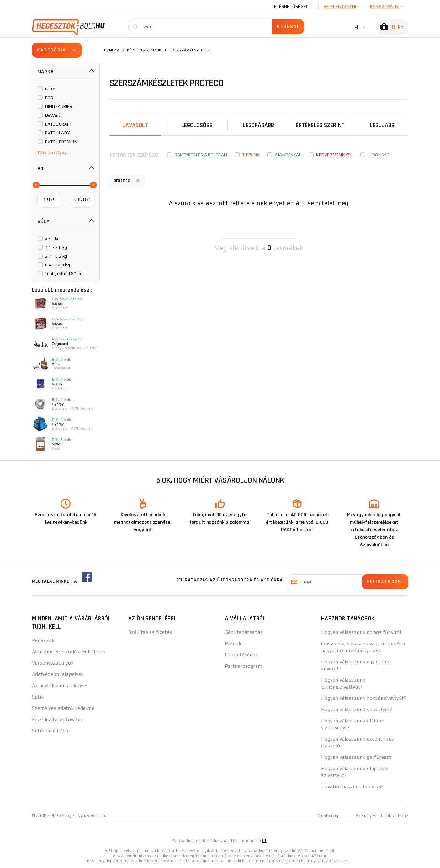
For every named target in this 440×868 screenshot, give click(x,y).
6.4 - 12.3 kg (58, 265)
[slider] (36, 185)
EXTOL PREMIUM (61, 142)
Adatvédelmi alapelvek (58, 674)
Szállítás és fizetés (150, 632)
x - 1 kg (53, 238)
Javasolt (135, 125)
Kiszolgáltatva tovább (57, 719)
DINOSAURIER (59, 106)
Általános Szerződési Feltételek (69, 652)
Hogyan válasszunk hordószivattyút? (364, 698)
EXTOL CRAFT (59, 124)
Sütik (38, 697)
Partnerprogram (244, 666)
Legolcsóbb (197, 125)
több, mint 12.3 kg (64, 274)
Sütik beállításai (51, 731)
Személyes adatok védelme (63, 708)
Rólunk (233, 643)
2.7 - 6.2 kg (56, 256)
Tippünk (251, 155)
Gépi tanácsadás (244, 632)
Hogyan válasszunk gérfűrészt (356, 757)
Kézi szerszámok (144, 50)
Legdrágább (258, 125)
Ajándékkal (288, 155)
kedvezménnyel (334, 155)
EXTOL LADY (58, 133)
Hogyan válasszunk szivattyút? (357, 709)
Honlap (112, 50)
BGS (49, 98)
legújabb (382, 125)
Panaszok (43, 640)
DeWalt (53, 115)
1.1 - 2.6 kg (56, 247)
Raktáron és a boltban (201, 155)
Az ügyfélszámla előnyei (60, 686)
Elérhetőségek (291, 6)
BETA (50, 89)
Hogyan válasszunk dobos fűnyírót (361, 632)
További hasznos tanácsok (353, 787)
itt (264, 840)
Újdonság (379, 155)
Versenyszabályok (53, 663)
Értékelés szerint (320, 125)
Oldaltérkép (326, 815)
